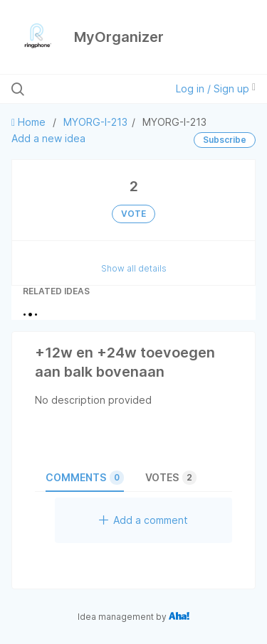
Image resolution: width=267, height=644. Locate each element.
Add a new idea (48, 138)
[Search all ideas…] (85, 89)
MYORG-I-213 (95, 122)
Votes (171, 478)
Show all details (134, 268)
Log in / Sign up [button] (216, 88)
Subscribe (225, 140)
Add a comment (143, 520)
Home (30, 122)
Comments (85, 478)
